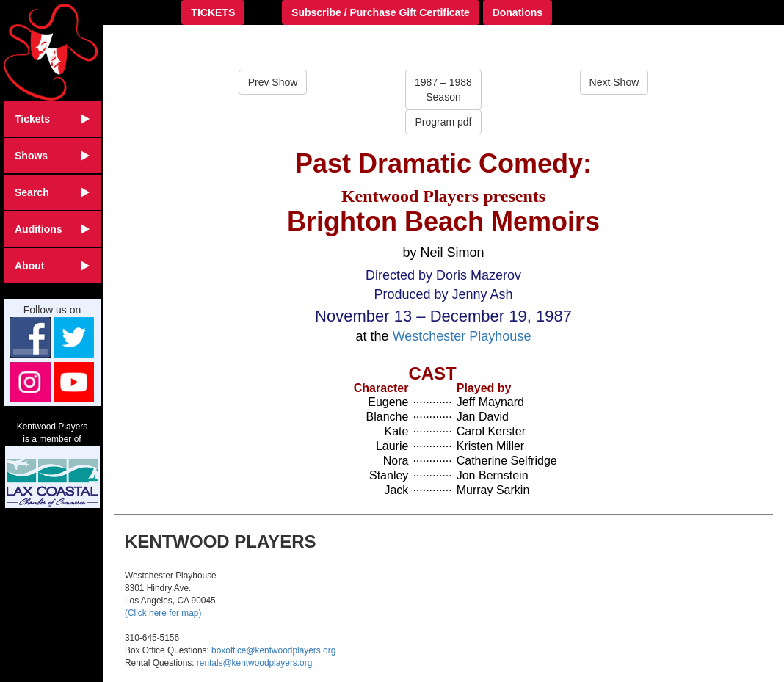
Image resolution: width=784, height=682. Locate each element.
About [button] (52, 266)
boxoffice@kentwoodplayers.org (273, 650)
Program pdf (443, 122)
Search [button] (52, 192)
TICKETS (213, 12)
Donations (518, 12)
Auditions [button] (52, 229)
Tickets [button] (52, 119)
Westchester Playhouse (462, 336)
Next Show (614, 82)
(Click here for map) (163, 613)
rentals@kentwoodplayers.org (254, 663)
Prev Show (273, 82)
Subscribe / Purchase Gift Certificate (381, 12)
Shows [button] (52, 156)
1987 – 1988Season (443, 90)
